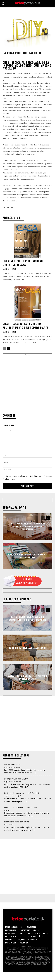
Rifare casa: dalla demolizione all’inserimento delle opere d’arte (25, 326)
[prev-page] (4, 348)
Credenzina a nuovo (13, 764)
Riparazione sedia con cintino (17, 822)
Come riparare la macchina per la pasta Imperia (28, 556)
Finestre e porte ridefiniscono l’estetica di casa (23, 263)
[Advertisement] (28, 384)
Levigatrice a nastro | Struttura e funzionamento (28, 677)
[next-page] (9, 348)
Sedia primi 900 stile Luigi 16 (16, 779)
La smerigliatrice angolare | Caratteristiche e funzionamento (28, 618)
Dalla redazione (9, 269)
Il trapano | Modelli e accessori (28, 648)
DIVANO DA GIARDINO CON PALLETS (21, 807)
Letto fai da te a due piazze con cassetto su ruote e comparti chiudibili (28, 527)
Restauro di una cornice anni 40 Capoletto (22, 793)
